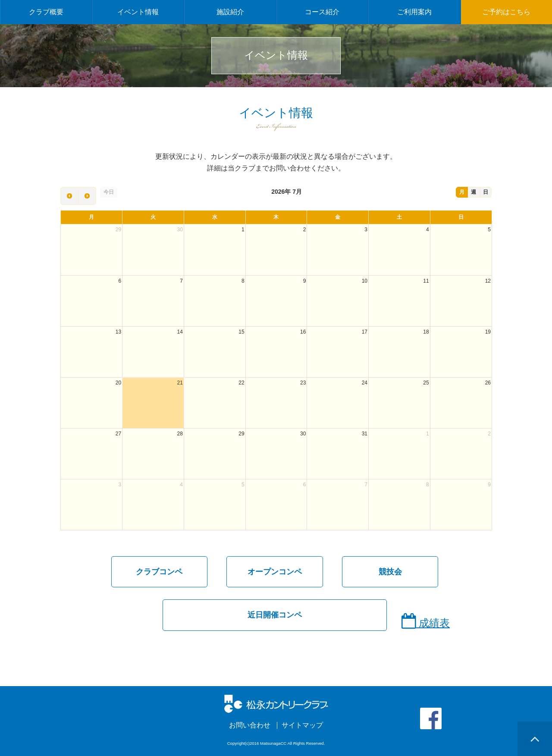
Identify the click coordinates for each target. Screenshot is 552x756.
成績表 (426, 621)
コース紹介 (322, 12)
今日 (109, 192)
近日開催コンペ (275, 615)
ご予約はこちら (506, 12)
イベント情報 (138, 12)
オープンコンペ (275, 572)
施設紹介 (230, 12)
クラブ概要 (46, 12)
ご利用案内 (414, 12)
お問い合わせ (250, 725)
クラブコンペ (159, 572)
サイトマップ (302, 725)
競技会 (390, 572)
